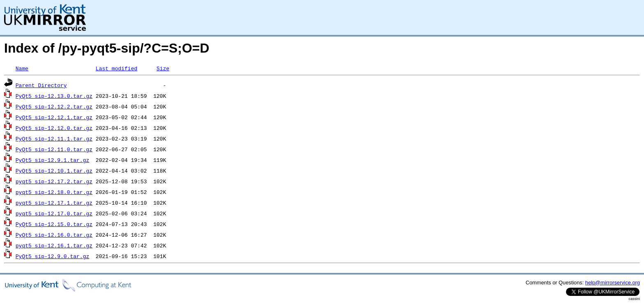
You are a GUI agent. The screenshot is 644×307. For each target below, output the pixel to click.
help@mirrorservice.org (613, 283)
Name (22, 68)
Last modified (116, 68)
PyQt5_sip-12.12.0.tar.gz (54, 128)
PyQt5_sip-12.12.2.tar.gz (54, 106)
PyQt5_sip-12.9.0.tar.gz (52, 256)
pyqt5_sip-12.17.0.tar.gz (54, 213)
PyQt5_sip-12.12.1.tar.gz (54, 117)
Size (163, 68)
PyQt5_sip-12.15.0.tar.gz (54, 224)
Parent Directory (41, 85)
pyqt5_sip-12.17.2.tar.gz (54, 181)
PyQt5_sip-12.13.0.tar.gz (54, 96)
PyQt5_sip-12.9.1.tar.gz (52, 160)
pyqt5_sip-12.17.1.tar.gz (54, 203)
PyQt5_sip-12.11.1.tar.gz (54, 138)
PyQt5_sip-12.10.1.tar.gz (54, 171)
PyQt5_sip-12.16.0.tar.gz (54, 235)
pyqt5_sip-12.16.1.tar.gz (54, 245)
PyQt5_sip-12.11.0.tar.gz (54, 149)
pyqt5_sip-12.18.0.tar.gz (54, 192)
